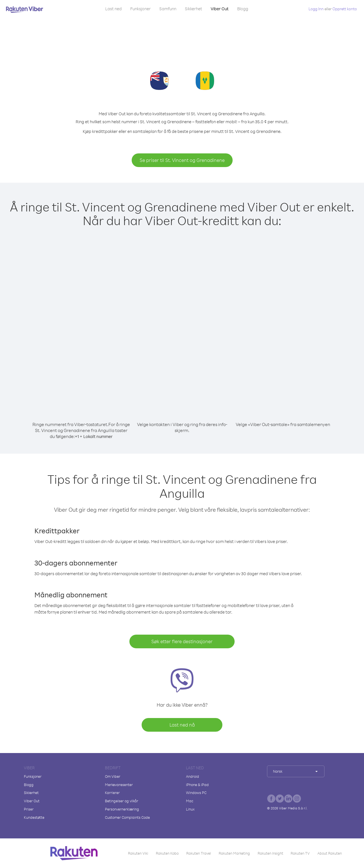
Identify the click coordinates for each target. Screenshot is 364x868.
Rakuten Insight (270, 853)
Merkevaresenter (119, 785)
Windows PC (196, 793)
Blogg (243, 9)
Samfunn (168, 9)
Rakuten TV (300, 853)
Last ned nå (182, 725)
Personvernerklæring (122, 809)
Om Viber (113, 776)
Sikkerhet (194, 9)
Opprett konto (345, 9)
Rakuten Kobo (167, 853)
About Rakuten (330, 853)
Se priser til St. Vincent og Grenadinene (182, 160)
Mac (190, 801)
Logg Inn (316, 9)
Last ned (113, 9)
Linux (190, 809)
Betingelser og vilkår (122, 801)
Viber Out (220, 9)
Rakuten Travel (199, 853)
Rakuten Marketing (234, 853)
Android (193, 776)
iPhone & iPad (197, 785)
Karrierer (112, 793)
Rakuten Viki (138, 853)
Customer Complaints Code (127, 817)
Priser (29, 809)
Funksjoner (140, 9)
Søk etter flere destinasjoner (182, 641)
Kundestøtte (34, 817)
